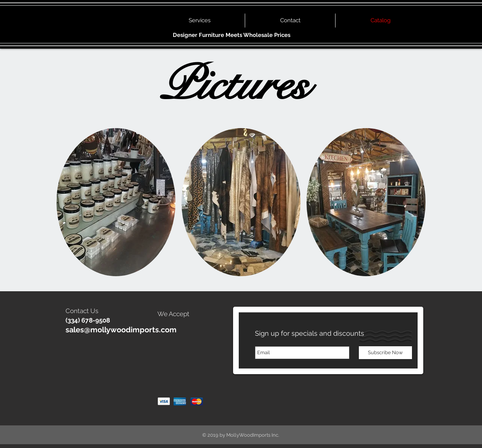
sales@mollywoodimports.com (121, 330)
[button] (116, 202)
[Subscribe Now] (385, 353)
